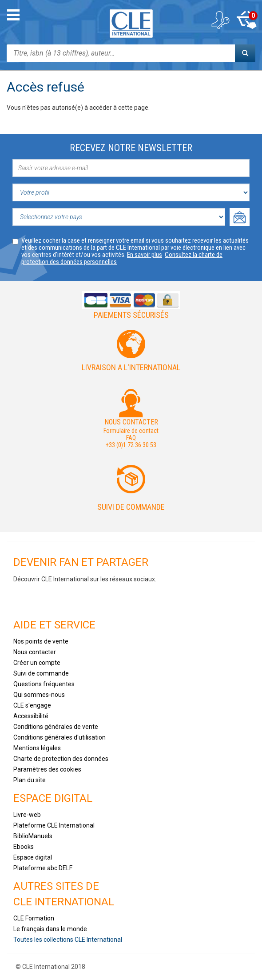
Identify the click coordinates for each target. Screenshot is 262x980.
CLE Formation (34, 918)
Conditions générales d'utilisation (60, 737)
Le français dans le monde (50, 929)
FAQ (131, 438)
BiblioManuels (33, 836)
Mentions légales (37, 748)
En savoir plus (145, 255)
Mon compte (220, 20)
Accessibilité (31, 716)
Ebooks (24, 847)
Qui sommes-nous (39, 695)
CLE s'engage (32, 705)
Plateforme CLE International (54, 825)
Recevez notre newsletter (131, 148)
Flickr (129, 599)
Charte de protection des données (61, 759)
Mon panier (246, 20)
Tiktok (76, 599)
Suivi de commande (131, 507)
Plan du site (30, 780)
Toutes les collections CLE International (68, 940)
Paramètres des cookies (47, 769)
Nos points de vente (41, 641)
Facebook (24, 599)
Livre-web (27, 815)
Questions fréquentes (44, 684)
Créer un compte (37, 663)
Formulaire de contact (131, 431)
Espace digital (33, 857)
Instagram (103, 599)
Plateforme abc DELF (43, 868)
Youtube (50, 599)
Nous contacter (35, 652)
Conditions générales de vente (56, 727)
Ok (240, 217)
